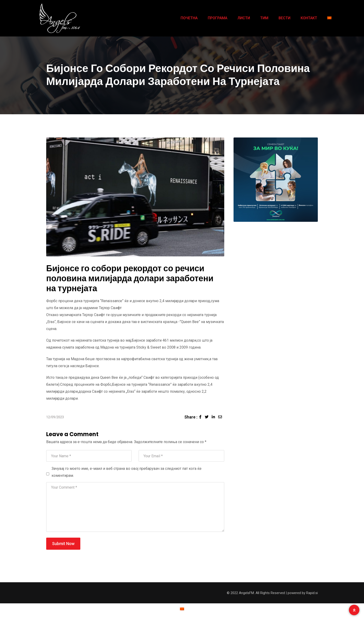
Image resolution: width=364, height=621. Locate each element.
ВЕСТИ (284, 18)
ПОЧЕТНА (189, 18)
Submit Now (63, 544)
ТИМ (264, 18)
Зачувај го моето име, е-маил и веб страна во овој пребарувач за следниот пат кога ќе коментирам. (127, 472)
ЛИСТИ (244, 18)
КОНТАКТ (309, 18)
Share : (191, 417)
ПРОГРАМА (218, 18)
